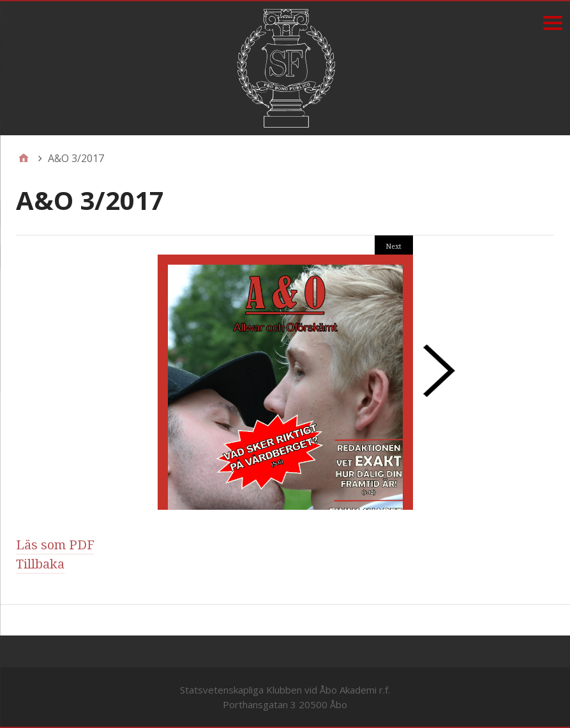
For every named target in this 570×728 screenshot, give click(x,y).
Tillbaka (40, 564)
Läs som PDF (55, 545)
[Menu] (552, 23)
